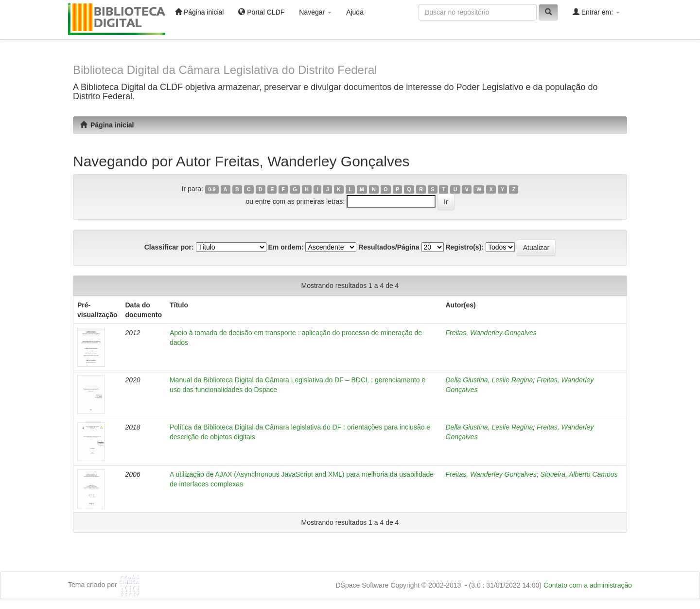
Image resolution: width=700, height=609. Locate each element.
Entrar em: (596, 12)
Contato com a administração (588, 585)
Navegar (315, 12)
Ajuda (355, 12)
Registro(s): (464, 247)
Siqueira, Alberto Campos (579, 474)
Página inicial (199, 12)
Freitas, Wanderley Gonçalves (491, 333)
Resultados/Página (389, 247)
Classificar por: (169, 247)
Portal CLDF (261, 12)
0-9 (212, 189)
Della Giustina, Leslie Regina (490, 380)
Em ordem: (286, 247)
